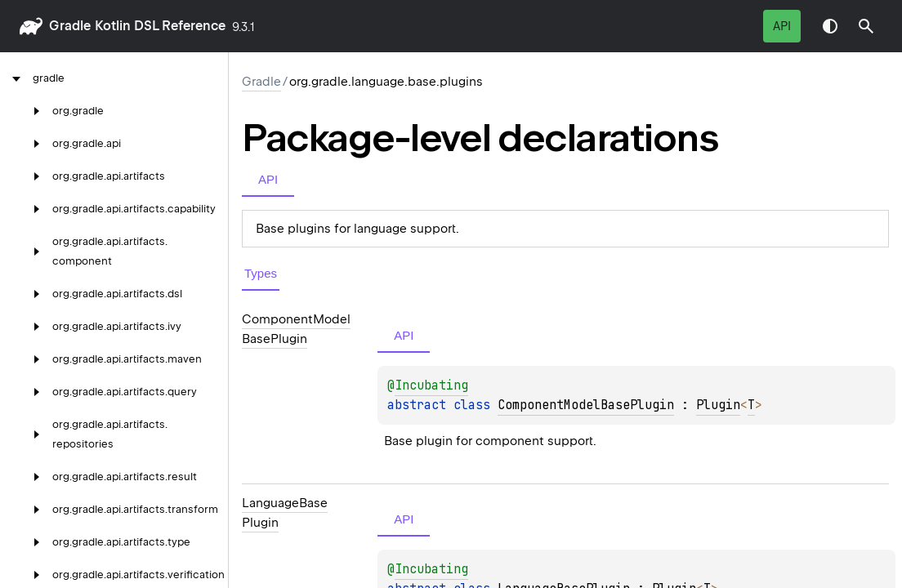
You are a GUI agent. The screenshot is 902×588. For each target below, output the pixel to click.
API (782, 26)
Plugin (718, 405)
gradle (70, 26)
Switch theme (830, 26)
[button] (866, 26)
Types (261, 273)
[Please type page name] (866, 26)
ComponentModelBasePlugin (586, 405)
